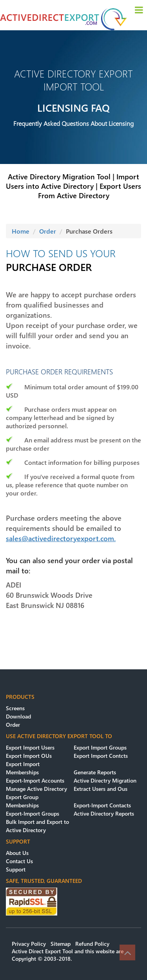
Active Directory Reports (104, 813)
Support (16, 869)
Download (18, 716)
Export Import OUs (29, 756)
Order (48, 231)
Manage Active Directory (36, 789)
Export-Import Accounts (35, 780)
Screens (15, 708)
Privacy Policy (29, 944)
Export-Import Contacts (102, 805)
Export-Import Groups (33, 813)
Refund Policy (92, 944)
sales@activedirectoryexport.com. (61, 538)
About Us (17, 853)
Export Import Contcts (101, 756)
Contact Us (19, 861)
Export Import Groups (100, 747)
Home (21, 231)
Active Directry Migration (105, 780)
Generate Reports (95, 772)
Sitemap (61, 944)
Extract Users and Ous (101, 789)
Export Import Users (30, 747)
